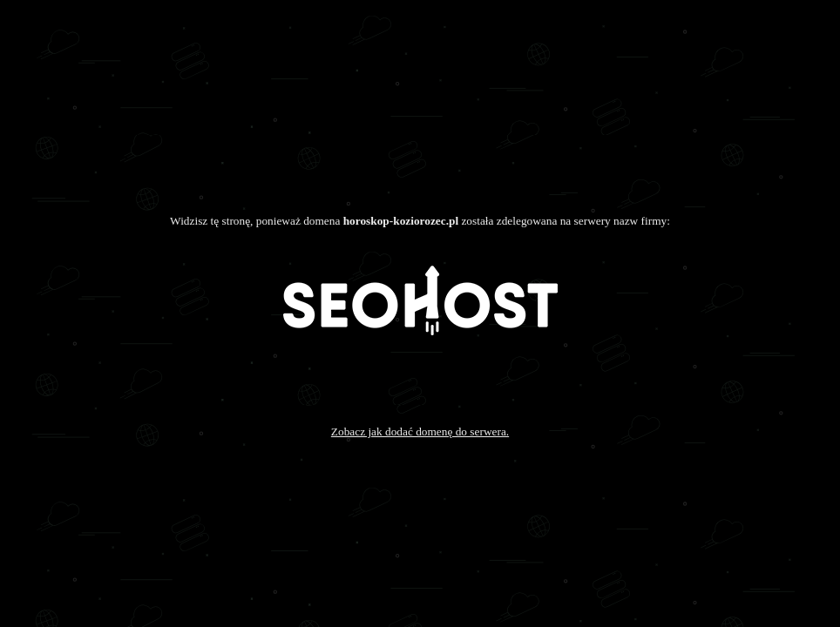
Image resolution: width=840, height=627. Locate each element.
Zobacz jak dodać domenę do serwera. (420, 431)
